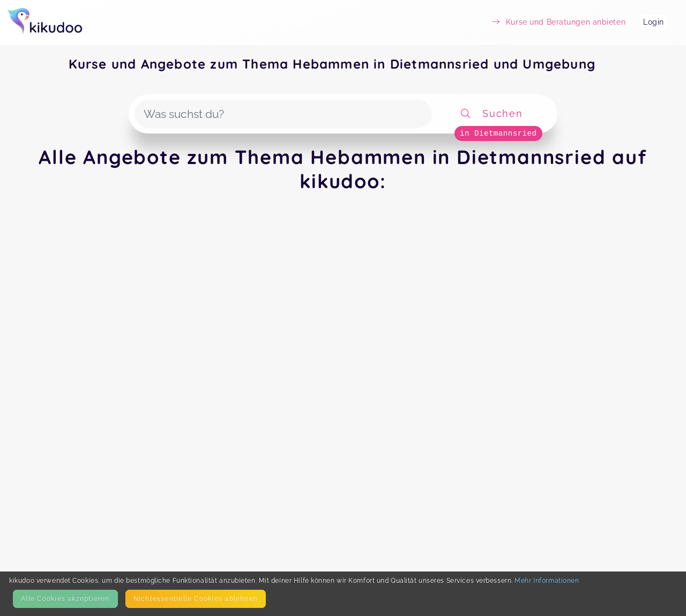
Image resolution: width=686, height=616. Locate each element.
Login (654, 22)
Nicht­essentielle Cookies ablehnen (196, 599)
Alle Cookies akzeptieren (65, 599)
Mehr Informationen (547, 580)
